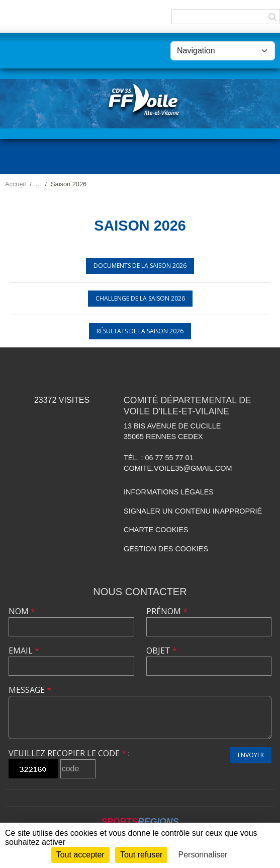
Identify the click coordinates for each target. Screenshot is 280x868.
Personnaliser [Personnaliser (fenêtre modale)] (203, 855)
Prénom (167, 611)
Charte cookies (156, 530)
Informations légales (169, 492)
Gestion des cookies (166, 549)
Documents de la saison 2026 (140, 266)
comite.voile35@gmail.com (178, 468)
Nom (22, 611)
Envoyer (251, 755)
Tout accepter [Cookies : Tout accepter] (80, 855)
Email (24, 650)
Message (30, 690)
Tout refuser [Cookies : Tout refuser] (141, 855)
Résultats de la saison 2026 (140, 331)
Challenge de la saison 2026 (140, 298)
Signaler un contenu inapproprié (193, 511)
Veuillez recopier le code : (69, 753)
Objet (162, 650)
